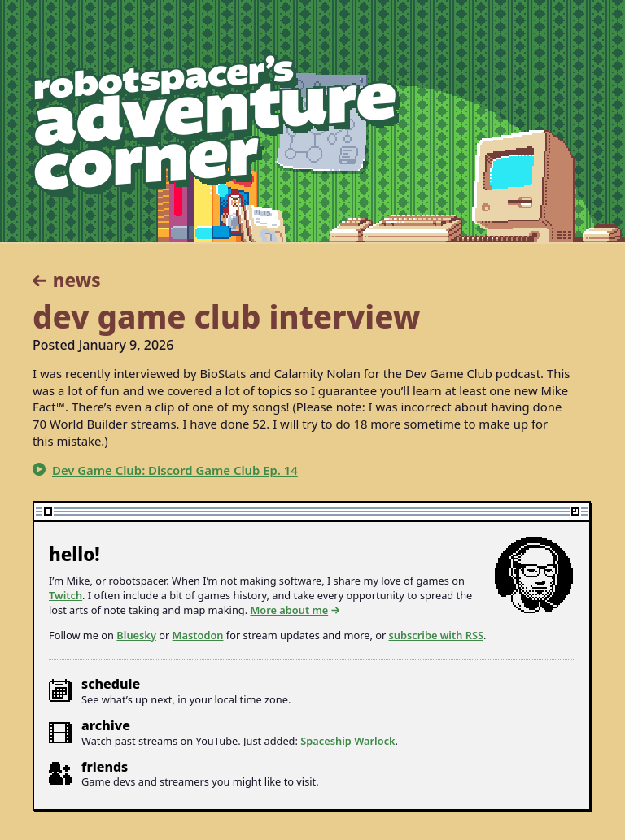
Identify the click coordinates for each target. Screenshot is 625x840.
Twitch (66, 595)
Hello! (74, 554)
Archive (106, 725)
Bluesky (136, 635)
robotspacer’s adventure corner (216, 126)
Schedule (111, 684)
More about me (289, 610)
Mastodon (198, 635)
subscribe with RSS (436, 635)
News (77, 280)
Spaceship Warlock (347, 741)
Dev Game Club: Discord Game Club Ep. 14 (175, 470)
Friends (105, 767)
